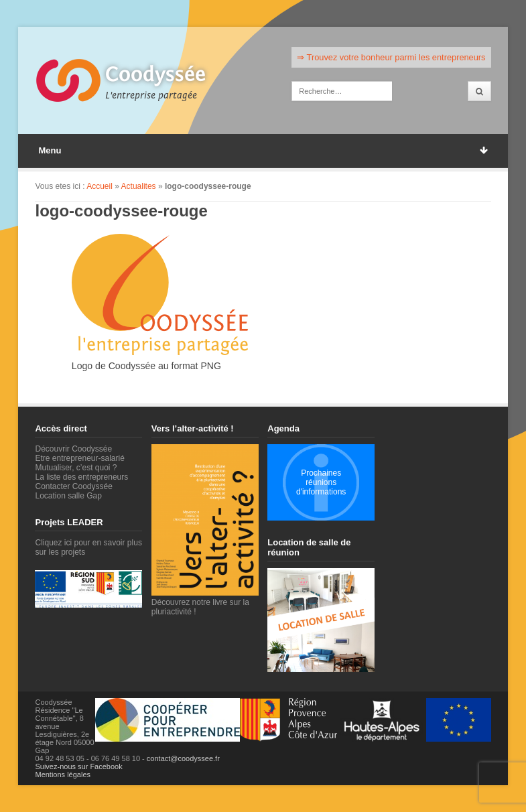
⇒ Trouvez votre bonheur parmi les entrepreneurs (391, 57)
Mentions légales (63, 774)
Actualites (139, 186)
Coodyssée (155, 74)
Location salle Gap (68, 496)
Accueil (100, 186)
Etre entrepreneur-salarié (79, 458)
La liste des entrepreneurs (81, 477)
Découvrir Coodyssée (73, 449)
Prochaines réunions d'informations (321, 482)
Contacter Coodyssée (73, 486)
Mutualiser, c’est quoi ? (76, 468)
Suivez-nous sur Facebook (78, 766)
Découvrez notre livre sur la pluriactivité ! (205, 602)
